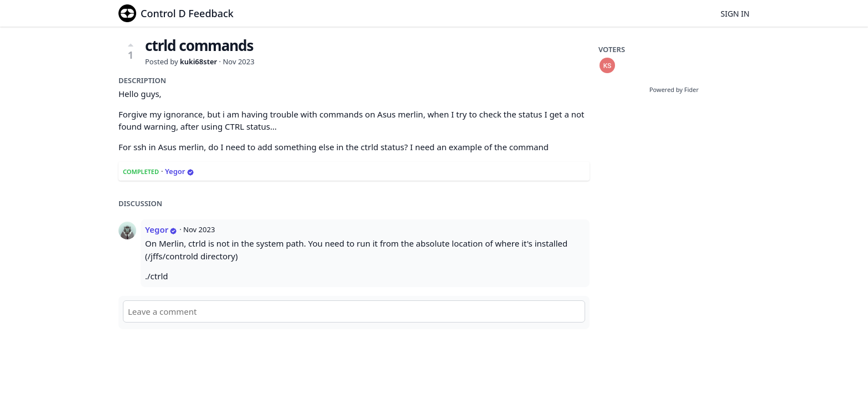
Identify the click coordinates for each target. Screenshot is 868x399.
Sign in (735, 14)
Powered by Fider (674, 89)
